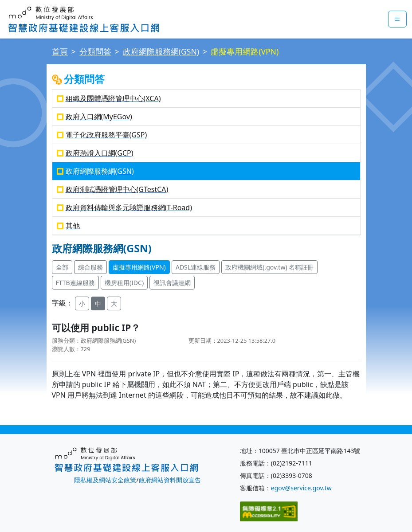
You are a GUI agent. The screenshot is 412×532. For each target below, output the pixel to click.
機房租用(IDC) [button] (124, 283)
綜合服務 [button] (90, 267)
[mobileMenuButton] (397, 19)
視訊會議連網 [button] (172, 283)
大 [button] (114, 303)
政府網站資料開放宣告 (170, 480)
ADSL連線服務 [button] (196, 267)
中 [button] (98, 303)
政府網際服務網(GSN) (161, 51)
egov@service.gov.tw (301, 488)
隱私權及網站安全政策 (105, 480)
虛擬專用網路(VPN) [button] (139, 267)
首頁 (60, 51)
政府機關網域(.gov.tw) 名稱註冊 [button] (269, 267)
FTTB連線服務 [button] (75, 283)
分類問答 (95, 51)
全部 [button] (62, 267)
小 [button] (82, 303)
